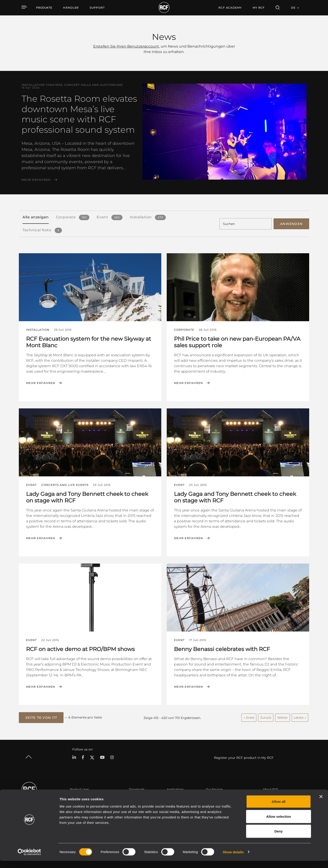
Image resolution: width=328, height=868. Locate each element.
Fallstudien (174, 796)
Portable (76, 796)
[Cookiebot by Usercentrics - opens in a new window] (29, 859)
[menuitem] (71, 8)
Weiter (283, 716)
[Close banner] (321, 804)
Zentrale (269, 796)
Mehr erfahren (36, 180)
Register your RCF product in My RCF (244, 756)
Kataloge (135, 796)
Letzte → (300, 716)
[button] (41, 716)
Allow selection (278, 823)
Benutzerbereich (217, 796)
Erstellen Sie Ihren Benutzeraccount (126, 46)
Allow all (279, 809)
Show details (233, 859)
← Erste (249, 716)
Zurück (266, 716)
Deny (279, 838)
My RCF (259, 8)
